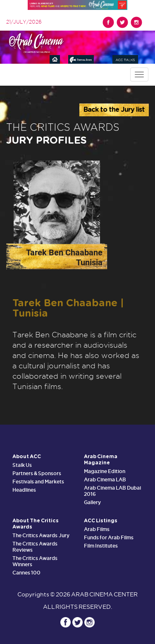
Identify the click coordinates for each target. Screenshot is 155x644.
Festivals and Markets (38, 482)
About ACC (27, 457)
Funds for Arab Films (109, 537)
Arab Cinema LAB (105, 479)
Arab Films (97, 529)
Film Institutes (101, 546)
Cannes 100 (26, 573)
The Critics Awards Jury (41, 535)
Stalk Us (22, 465)
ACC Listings (101, 521)
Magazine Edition (105, 471)
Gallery (92, 502)
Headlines (24, 490)
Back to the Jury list (114, 110)
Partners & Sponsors (37, 473)
